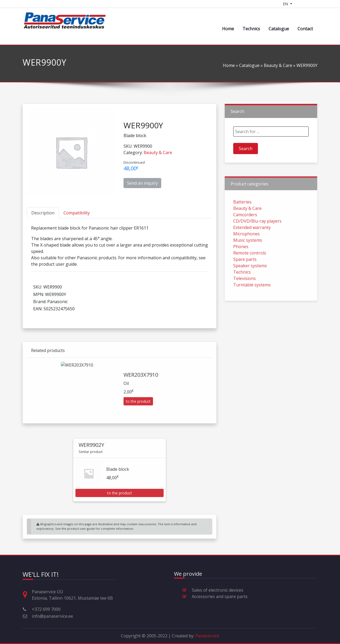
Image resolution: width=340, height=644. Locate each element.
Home (228, 29)
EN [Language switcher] (286, 4)
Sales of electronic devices (218, 590)
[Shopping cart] (300, 4)
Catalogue (279, 29)
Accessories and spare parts (220, 596)
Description (43, 213)
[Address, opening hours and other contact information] (27, 595)
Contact (305, 29)
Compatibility (77, 213)
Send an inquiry (142, 183)
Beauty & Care (278, 65)
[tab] (43, 213)
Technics (251, 29)
